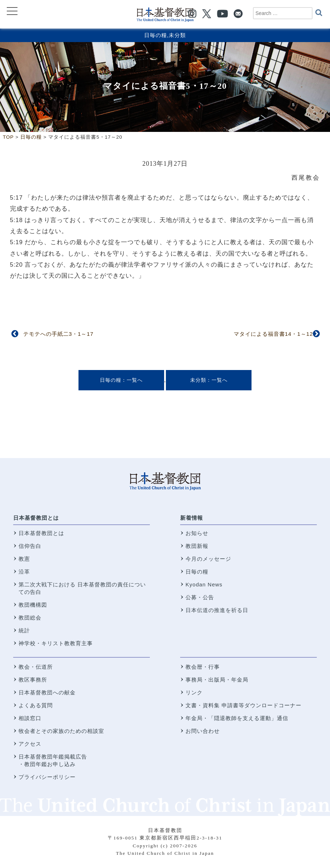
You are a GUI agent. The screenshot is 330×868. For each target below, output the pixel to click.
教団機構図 (33, 605)
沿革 (24, 572)
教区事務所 (33, 680)
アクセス (30, 744)
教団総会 (30, 618)
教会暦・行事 (203, 667)
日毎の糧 (156, 35)
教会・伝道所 (36, 667)
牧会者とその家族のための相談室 (61, 731)
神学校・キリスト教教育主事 (56, 643)
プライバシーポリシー (47, 777)
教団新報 (197, 546)
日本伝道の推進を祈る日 (217, 610)
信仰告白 (30, 546)
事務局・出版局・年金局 (217, 680)
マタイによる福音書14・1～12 (273, 334)
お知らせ (197, 533)
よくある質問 (36, 705)
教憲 (24, 559)
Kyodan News (204, 584)
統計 (24, 630)
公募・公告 (200, 597)
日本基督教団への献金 (47, 692)
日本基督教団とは (36, 518)
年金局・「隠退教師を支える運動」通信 (237, 718)
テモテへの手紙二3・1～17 (58, 334)
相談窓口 (30, 718)
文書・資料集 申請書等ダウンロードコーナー (243, 705)
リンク (194, 692)
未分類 (177, 35)
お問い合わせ (203, 731)
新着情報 (192, 518)
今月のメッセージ (208, 559)
